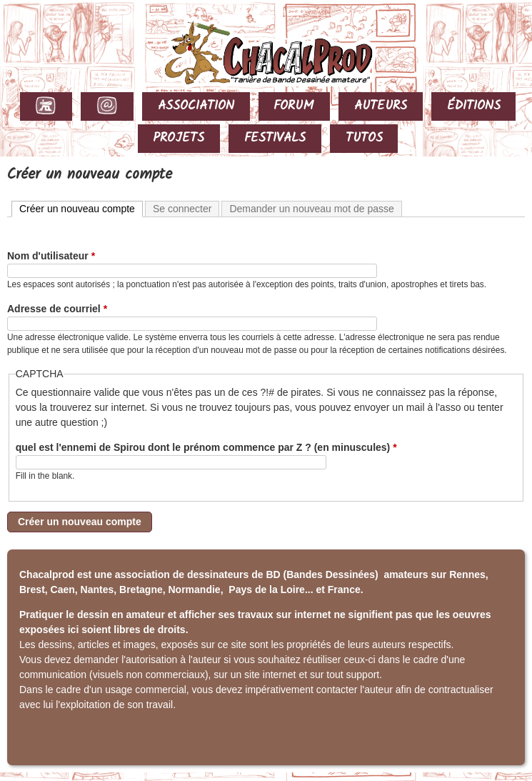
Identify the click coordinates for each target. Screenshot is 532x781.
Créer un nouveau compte (81, 208)
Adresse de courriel (57, 309)
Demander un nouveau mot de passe (311, 209)
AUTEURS (381, 106)
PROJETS (179, 138)
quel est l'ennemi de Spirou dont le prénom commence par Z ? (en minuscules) (206, 447)
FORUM (294, 106)
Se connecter (182, 209)
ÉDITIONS (474, 106)
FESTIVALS (275, 138)
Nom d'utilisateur (51, 256)
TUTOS (364, 138)
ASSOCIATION (196, 106)
